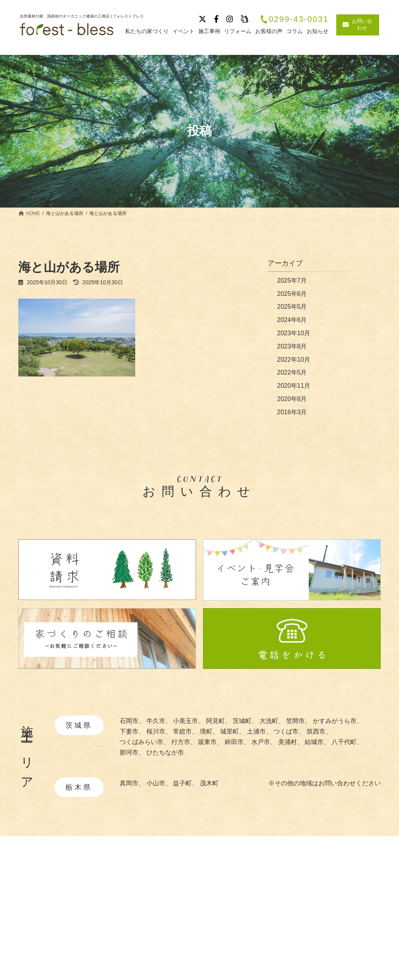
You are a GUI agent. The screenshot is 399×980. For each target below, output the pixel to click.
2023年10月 (294, 333)
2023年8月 (292, 346)
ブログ (328, 921)
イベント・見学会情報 (350, 907)
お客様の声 (334, 934)
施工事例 (331, 893)
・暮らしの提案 (242, 941)
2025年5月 (292, 307)
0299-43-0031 (294, 19)
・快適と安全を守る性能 (254, 929)
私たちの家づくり (243, 893)
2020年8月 (292, 399)
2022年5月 (292, 372)
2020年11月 (294, 386)
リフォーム (334, 948)
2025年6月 (292, 294)
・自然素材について (248, 905)
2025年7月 (292, 281)
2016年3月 (292, 412)
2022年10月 (294, 360)
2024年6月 (292, 320)
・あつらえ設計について (254, 918)
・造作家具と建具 (245, 953)
